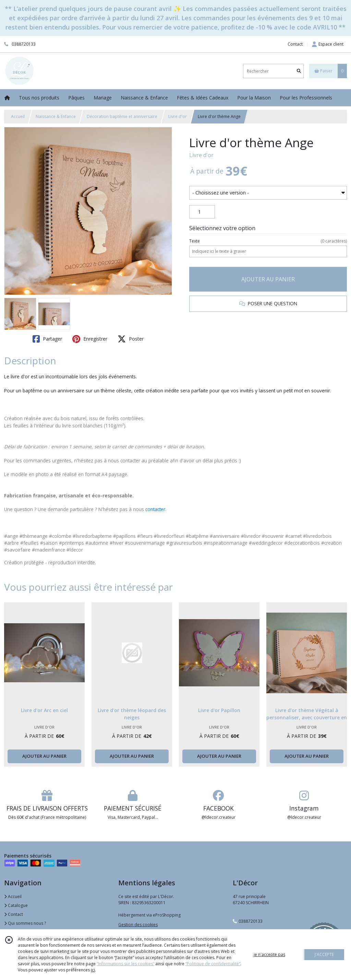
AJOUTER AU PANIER (268, 279)
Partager (47, 339)
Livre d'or (178, 116)
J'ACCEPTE (324, 954)
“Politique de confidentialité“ (213, 964)
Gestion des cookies (138, 925)
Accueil (18, 116)
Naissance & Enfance (56, 116)
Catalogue (16, 905)
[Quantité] (202, 212)
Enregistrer (90, 339)
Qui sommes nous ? (25, 923)
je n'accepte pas (269, 954)
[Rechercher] (299, 71)
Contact (295, 44)
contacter (155, 509)
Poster (131, 339)
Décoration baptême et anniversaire (122, 116)
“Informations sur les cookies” (125, 964)
